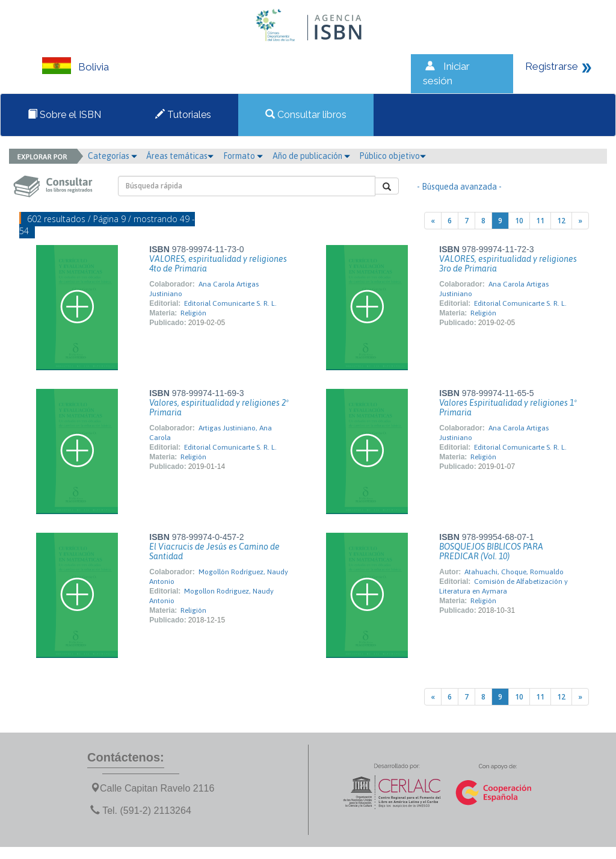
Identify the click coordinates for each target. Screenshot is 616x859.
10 (519, 221)
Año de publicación (311, 156)
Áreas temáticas (180, 156)
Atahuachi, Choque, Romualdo (514, 572)
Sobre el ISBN (64, 115)
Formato (243, 156)
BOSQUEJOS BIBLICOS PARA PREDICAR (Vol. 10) (491, 551)
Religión (193, 313)
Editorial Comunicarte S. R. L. (230, 303)
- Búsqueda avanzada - (459, 187)
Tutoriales (183, 115)
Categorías (112, 156)
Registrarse (552, 66)
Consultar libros (306, 115)
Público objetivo (393, 156)
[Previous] (433, 221)
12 (561, 221)
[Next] (580, 221)
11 (540, 221)
